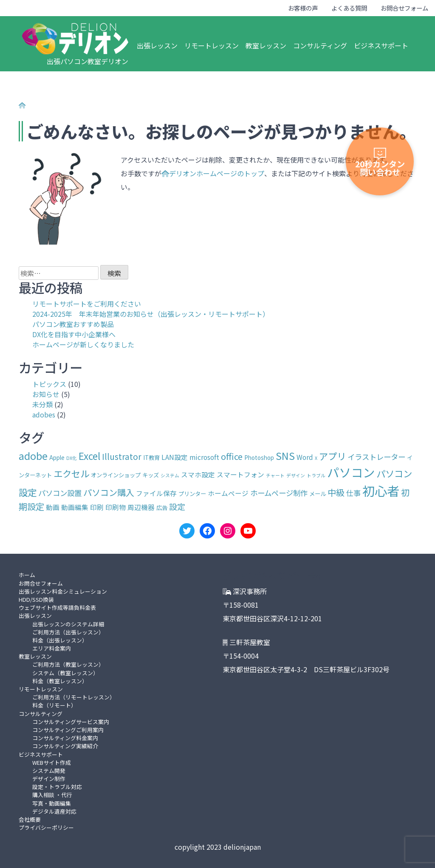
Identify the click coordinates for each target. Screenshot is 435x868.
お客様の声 (303, 8)
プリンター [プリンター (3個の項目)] (192, 493)
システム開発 (49, 771)
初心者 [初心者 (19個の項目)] (381, 490)
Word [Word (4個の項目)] (305, 457)
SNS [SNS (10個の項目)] (285, 456)
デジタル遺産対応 (54, 811)
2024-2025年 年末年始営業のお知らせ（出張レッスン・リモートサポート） (151, 314)
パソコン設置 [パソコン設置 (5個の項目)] (60, 493)
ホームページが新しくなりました (83, 344)
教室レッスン (266, 45)
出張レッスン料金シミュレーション (63, 591)
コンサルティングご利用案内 (68, 730)
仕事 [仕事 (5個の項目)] (353, 493)
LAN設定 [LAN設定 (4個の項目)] (175, 457)
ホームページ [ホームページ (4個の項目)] (228, 493)
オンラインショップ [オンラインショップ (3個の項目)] (116, 475)
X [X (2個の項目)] (316, 458)
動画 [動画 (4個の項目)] (53, 507)
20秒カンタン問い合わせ (380, 163)
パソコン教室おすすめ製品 (73, 324)
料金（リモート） (54, 705)
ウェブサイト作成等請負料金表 (57, 607)
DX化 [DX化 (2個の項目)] (72, 458)
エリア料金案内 (52, 648)
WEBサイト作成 (52, 762)
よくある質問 (349, 8)
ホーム (27, 575)
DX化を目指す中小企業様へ (74, 334)
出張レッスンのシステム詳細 (68, 624)
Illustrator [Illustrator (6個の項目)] (122, 456)
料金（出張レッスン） (60, 640)
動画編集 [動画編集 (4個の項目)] (75, 507)
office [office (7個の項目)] (232, 456)
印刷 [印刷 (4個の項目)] (97, 507)
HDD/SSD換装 (36, 599)
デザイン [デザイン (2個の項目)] (296, 475)
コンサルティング (320, 45)
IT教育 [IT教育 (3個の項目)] (151, 457)
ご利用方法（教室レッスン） (68, 664)
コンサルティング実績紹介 (65, 746)
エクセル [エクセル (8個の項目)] (71, 473)
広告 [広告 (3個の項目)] (162, 507)
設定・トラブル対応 (57, 787)
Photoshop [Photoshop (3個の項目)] (259, 457)
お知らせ (46, 394)
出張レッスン (157, 45)
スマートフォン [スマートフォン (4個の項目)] (240, 475)
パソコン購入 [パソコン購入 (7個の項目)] (109, 492)
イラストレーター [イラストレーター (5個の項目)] (376, 457)
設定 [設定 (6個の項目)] (177, 506)
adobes (44, 414)
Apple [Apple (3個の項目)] (57, 457)
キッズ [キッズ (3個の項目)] (151, 475)
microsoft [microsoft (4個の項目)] (204, 457)
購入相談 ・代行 (52, 795)
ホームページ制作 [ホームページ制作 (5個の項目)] (279, 493)
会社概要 (30, 819)
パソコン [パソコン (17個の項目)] (351, 472)
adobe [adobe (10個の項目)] (33, 456)
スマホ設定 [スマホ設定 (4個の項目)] (198, 475)
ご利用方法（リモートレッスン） (74, 697)
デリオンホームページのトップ (213, 173)
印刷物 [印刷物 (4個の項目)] (116, 507)
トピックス (49, 384)
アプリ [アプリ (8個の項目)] (332, 456)
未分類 (42, 404)
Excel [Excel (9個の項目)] (89, 456)
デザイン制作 (49, 779)
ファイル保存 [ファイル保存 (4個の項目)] (156, 493)
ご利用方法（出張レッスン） (68, 632)
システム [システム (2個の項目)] (170, 475)
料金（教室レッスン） (60, 681)
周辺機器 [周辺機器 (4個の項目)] (141, 507)
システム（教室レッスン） (65, 673)
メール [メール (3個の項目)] (318, 493)
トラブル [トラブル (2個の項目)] (316, 475)
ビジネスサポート (381, 45)
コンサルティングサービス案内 (71, 722)
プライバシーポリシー (46, 827)
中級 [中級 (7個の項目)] (336, 492)
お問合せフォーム (404, 8)
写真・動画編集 (52, 803)
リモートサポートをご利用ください (87, 304)
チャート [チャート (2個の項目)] (275, 475)
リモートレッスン (212, 45)
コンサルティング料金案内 (65, 738)
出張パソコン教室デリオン (88, 61)
